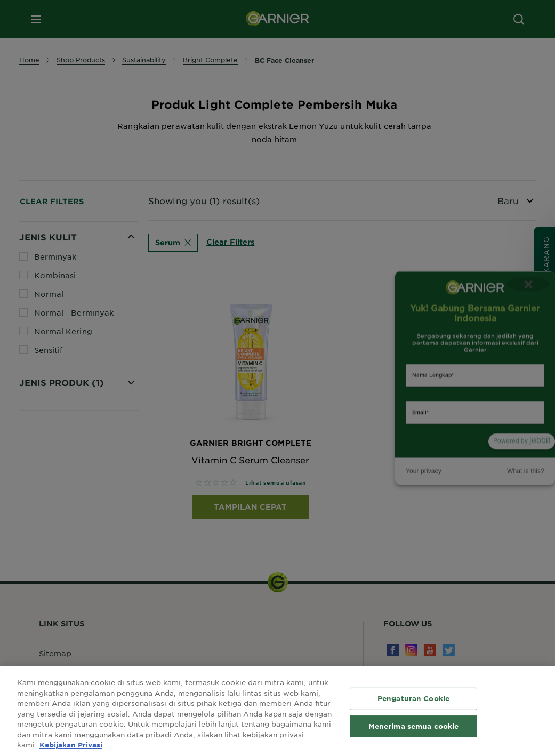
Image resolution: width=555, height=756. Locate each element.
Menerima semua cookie (414, 726)
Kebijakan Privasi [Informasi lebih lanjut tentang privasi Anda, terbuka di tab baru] (71, 745)
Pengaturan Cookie (413, 698)
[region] (277, 711)
